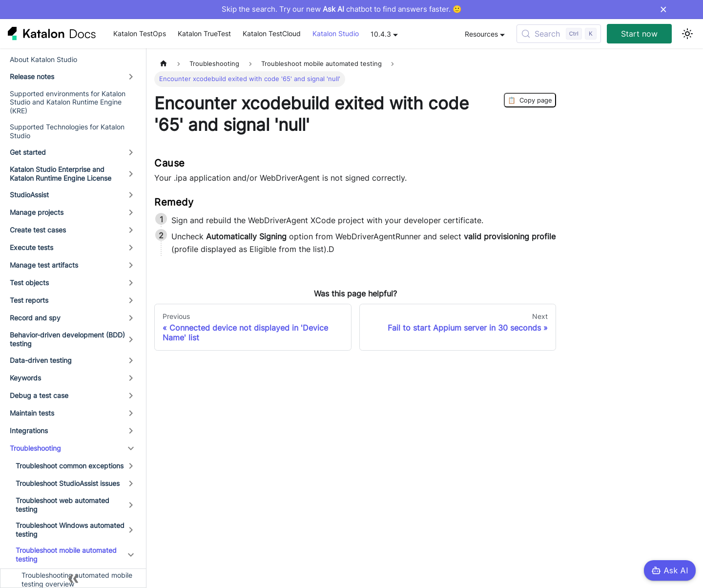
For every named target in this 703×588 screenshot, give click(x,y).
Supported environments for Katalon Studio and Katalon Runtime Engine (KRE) (68, 102)
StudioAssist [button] (29, 195)
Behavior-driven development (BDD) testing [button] (67, 339)
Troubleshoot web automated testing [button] (62, 505)
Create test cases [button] (38, 230)
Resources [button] (481, 34)
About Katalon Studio (43, 59)
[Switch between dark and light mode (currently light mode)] (687, 34)
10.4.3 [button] (381, 34)
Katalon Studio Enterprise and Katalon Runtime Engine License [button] (61, 174)
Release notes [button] (32, 76)
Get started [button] (28, 152)
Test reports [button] (29, 300)
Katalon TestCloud (272, 33)
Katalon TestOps (140, 33)
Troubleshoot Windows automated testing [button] (70, 530)
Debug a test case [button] (39, 395)
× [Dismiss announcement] (663, 9)
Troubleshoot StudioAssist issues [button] (68, 483)
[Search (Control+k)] (559, 34)
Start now (639, 34)
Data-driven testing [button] (41, 360)
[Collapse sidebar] (73, 578)
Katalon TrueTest (204, 33)
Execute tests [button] (31, 247)
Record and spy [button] (35, 318)
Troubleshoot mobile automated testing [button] (66, 555)
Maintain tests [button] (32, 413)
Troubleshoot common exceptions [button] (70, 466)
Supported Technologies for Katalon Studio (67, 131)
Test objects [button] (29, 283)
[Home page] (164, 64)
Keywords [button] (25, 378)
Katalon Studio (336, 33)
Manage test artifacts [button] (44, 265)
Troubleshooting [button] (35, 448)
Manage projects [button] (37, 212)
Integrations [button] (29, 430)
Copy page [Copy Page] (530, 100)
